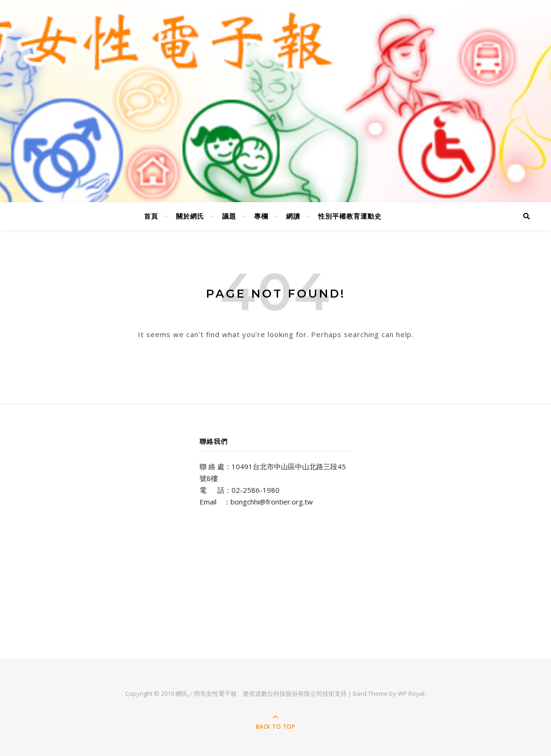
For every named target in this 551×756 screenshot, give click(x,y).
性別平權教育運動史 (350, 216)
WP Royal (411, 693)
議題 (229, 216)
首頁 (151, 216)
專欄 (261, 216)
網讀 (293, 216)
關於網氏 (190, 216)
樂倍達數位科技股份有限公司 (283, 693)
